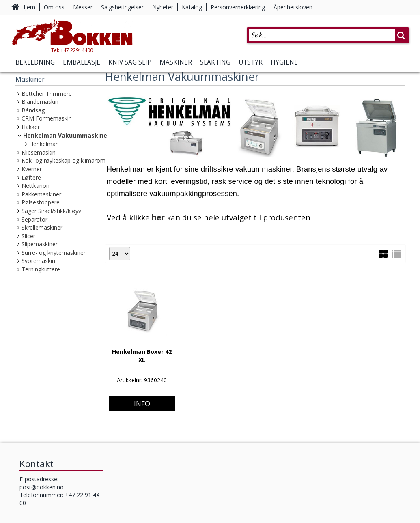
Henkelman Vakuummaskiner (66, 135)
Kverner (32, 169)
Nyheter (163, 7)
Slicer (28, 236)
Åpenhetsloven (293, 7)
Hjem (28, 7)
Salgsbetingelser (122, 7)
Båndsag (33, 110)
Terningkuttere (41, 269)
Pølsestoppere (41, 202)
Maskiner (176, 62)
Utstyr (251, 62)
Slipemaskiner (40, 244)
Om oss (54, 7)
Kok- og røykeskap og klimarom (64, 160)
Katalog (192, 7)
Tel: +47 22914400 (72, 50)
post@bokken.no (42, 487)
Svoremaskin (38, 261)
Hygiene (284, 62)
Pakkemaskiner (41, 194)
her (158, 217)
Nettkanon (36, 186)
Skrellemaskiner (42, 227)
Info (142, 372)
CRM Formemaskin (47, 118)
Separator (34, 219)
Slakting (215, 62)
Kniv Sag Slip (130, 62)
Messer (83, 7)
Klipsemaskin (39, 152)
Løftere (31, 178)
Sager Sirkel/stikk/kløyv (51, 211)
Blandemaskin (40, 102)
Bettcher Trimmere (47, 94)
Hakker (31, 127)
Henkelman (44, 144)
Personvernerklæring (238, 7)
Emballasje (82, 62)
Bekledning (35, 62)
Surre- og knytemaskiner (54, 253)
